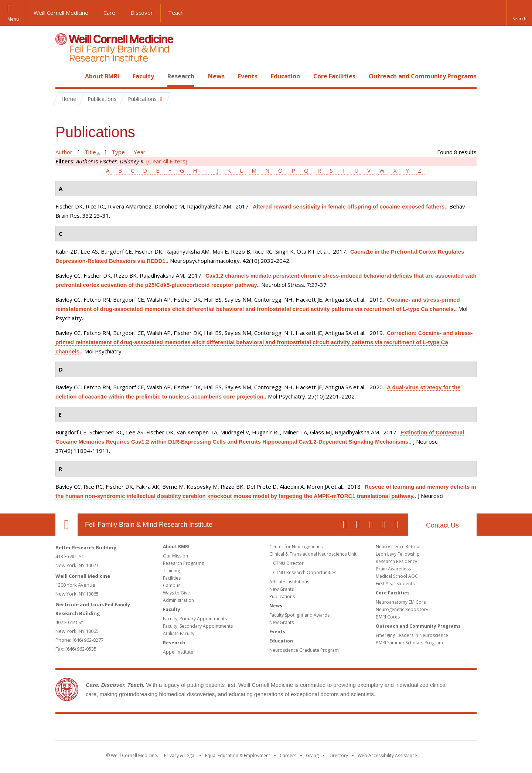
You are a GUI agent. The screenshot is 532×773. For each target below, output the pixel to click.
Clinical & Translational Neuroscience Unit (313, 554)
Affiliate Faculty (179, 633)
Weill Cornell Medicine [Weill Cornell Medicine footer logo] (212, 729)
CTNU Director (288, 563)
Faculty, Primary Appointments (195, 619)
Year (140, 152)
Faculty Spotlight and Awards (299, 615)
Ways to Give (176, 593)
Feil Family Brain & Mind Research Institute (149, 525)
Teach (176, 13)
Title (90, 152)
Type (118, 152)
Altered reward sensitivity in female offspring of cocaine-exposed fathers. (349, 206)
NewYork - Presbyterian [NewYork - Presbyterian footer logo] (328, 729)
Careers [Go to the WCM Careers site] (288, 755)
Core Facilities (334, 76)
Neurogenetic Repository (402, 609)
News (216, 76)
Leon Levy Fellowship (398, 554)
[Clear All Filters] (167, 161)
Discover (142, 13)
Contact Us (442, 525)
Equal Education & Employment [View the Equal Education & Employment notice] (238, 755)
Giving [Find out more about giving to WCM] (312, 755)
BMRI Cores (388, 617)
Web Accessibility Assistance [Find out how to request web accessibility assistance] (387, 755)
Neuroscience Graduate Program (304, 650)
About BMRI (102, 76)
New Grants (282, 589)
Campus (172, 585)
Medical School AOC (397, 576)
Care (109, 13)
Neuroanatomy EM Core (401, 602)
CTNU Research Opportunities (305, 572)
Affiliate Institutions (289, 582)
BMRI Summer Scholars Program (409, 643)
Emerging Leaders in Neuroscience (412, 635)
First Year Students (395, 584)
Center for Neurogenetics (296, 547)
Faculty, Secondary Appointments (198, 626)
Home (64, 76)
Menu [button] (13, 19)
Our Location (66, 525)
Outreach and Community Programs (423, 76)
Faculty (143, 76)
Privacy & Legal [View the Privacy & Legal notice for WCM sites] (180, 755)
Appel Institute (178, 652)
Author (64, 152)
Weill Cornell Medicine (61, 13)
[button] (519, 13)
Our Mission (175, 556)
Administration (178, 600)
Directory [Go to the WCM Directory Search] (338, 755)
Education (285, 76)
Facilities (172, 578)
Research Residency (396, 561)
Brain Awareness (393, 569)
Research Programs (183, 563)
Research (181, 76)
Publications (282, 596)
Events (248, 76)
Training (171, 571)
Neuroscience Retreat (398, 547)
